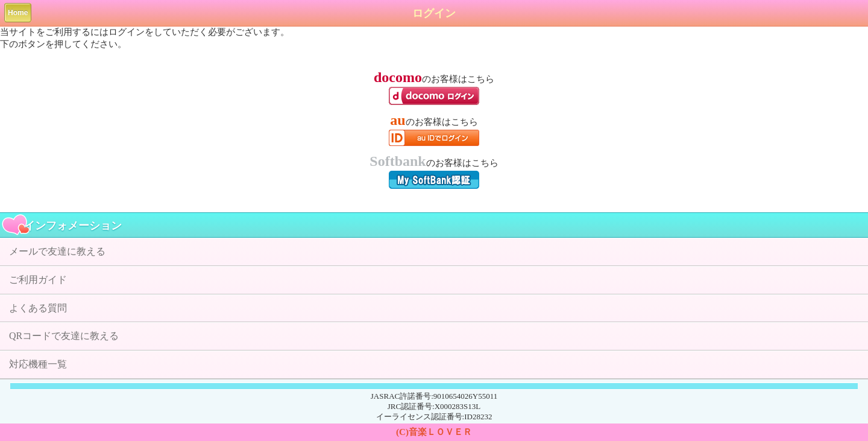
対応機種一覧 (38, 364)
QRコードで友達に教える (64, 336)
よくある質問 (38, 308)
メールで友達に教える (57, 251)
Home (18, 13)
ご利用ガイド (38, 280)
